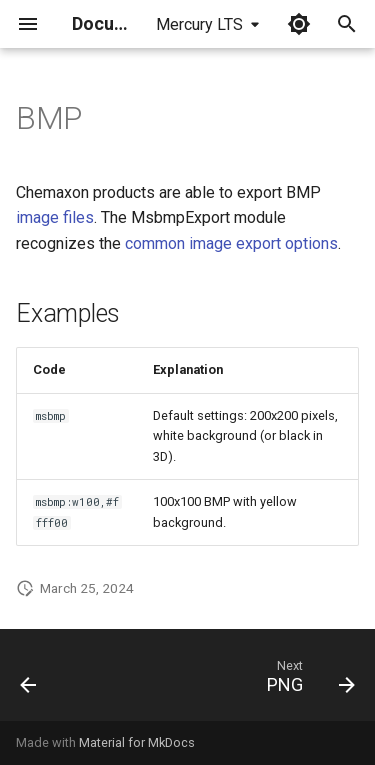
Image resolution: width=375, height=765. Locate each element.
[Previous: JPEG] (29, 681)
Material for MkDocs (137, 742)
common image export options (231, 243)
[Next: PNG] (308, 681)
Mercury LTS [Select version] (199, 24)
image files (55, 217)
